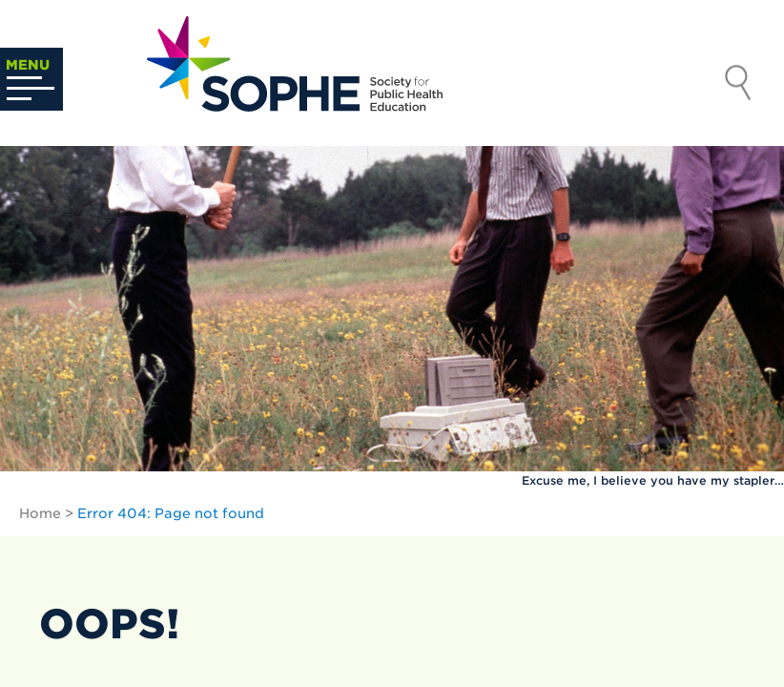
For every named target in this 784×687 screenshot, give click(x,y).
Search (738, 85)
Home (40, 513)
